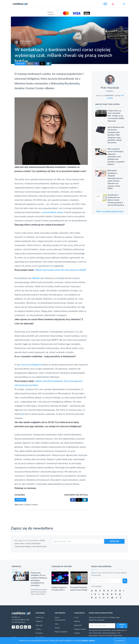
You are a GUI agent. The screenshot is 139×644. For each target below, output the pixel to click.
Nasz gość (39, 625)
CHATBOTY (34, 505)
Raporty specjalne (61, 632)
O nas (76, 617)
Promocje (16, 566)
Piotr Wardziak (26, 41)
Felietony (39, 621)
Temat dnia (40, 617)
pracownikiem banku (53, 212)
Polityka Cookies (80, 629)
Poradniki (39, 633)
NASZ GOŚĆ (20, 64)
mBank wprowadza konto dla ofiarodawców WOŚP (61, 270)
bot (23, 414)
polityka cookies (88, 641)
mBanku (36, 278)
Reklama (77, 621)
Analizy (38, 629)
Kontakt (77, 633)
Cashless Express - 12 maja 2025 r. (59, 589)
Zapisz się (122, 626)
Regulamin (78, 625)
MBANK (21, 505)
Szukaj (57, 628)
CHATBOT (27, 505)
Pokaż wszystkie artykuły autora (110, 212)
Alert (57, 624)
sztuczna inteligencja (31, 364)
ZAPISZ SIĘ (114, 541)
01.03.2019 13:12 (26, 43)
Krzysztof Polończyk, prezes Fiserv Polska (79, 589)
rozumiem (120, 641)
